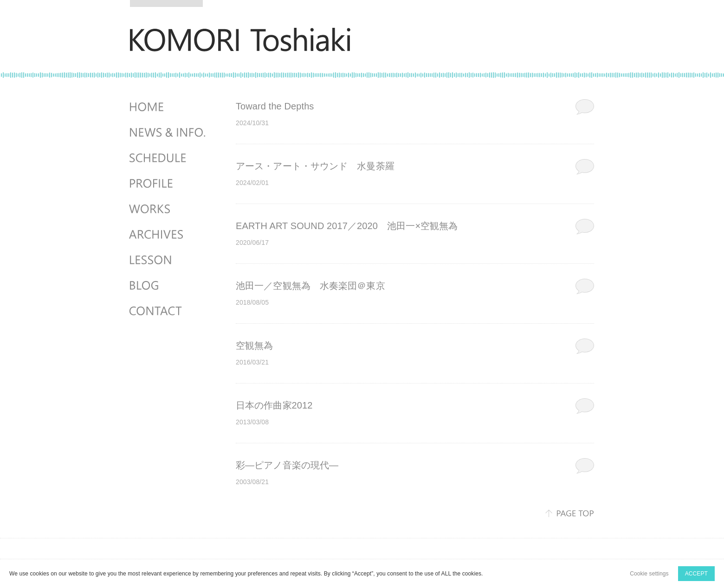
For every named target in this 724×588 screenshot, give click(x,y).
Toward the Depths (275, 106)
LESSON (168, 260)
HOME (168, 107)
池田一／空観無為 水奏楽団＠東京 (310, 286)
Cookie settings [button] (649, 574)
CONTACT (168, 311)
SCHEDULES (168, 158)
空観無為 (254, 345)
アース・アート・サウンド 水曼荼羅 (315, 166)
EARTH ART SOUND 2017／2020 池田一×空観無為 (347, 226)
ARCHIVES (168, 235)
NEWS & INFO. (168, 133)
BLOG (168, 286)
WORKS (168, 209)
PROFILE (168, 184)
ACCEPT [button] (696, 574)
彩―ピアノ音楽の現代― (287, 465)
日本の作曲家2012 (274, 405)
